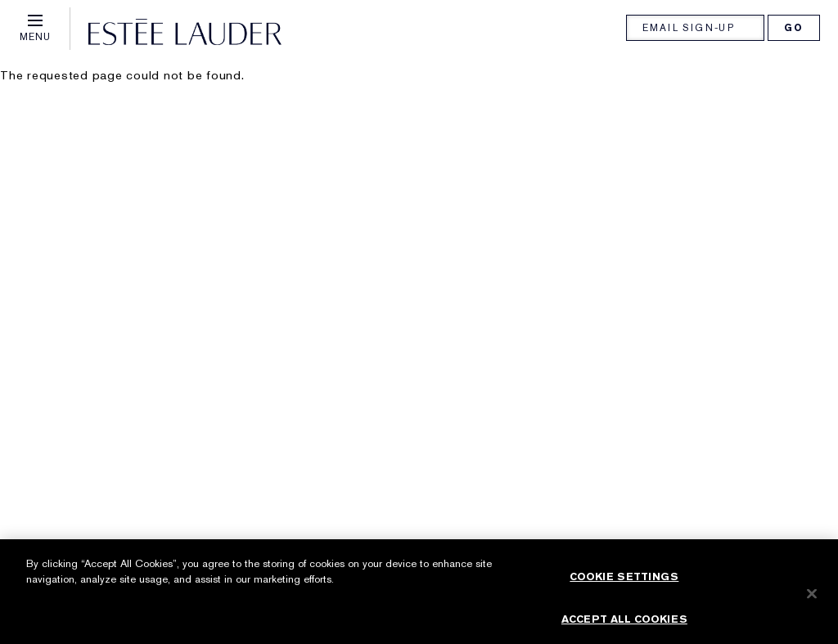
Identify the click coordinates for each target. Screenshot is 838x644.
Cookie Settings (624, 582)
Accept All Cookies (624, 624)
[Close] (812, 599)
